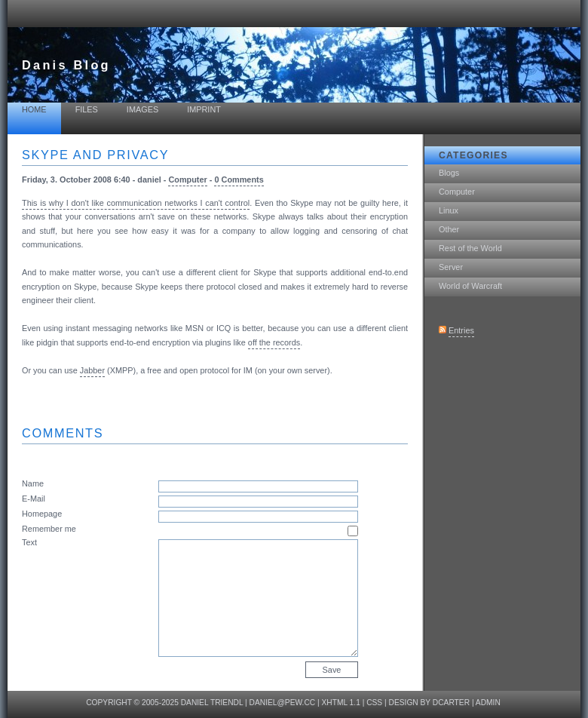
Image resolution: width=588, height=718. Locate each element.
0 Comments (239, 179)
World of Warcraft (470, 286)
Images (142, 109)
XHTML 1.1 (341, 703)
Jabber (92, 370)
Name (33, 483)
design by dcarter (430, 703)
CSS (374, 703)
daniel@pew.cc (283, 703)
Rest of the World (470, 248)
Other (449, 229)
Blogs (449, 173)
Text (29, 542)
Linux (449, 210)
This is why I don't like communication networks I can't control (136, 203)
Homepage (42, 514)
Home (34, 109)
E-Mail (34, 499)
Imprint (204, 109)
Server (451, 267)
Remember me (49, 529)
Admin (488, 703)
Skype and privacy (95, 155)
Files (87, 109)
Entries (461, 330)
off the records (274, 342)
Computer (457, 192)
